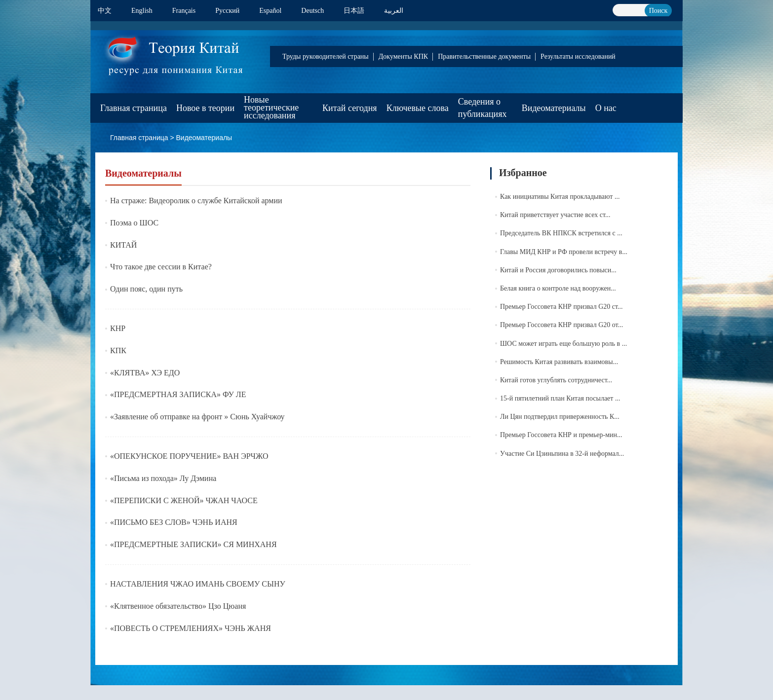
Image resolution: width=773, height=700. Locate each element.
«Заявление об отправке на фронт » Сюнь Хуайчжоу (197, 417)
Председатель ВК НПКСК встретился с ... (561, 233)
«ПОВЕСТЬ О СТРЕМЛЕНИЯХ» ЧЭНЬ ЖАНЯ (191, 628)
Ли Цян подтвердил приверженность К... (560, 417)
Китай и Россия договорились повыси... (558, 270)
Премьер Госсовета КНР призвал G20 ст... (561, 307)
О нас (606, 108)
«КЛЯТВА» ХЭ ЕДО (145, 373)
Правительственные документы (484, 56)
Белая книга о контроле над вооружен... (558, 288)
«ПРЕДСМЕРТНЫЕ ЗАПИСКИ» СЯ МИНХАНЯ (193, 544)
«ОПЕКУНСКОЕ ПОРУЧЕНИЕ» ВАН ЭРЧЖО (189, 456)
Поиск (658, 11)
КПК (118, 350)
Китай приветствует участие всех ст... (555, 215)
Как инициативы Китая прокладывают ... (560, 197)
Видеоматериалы (554, 108)
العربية (394, 11)
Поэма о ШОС (134, 223)
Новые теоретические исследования (271, 108)
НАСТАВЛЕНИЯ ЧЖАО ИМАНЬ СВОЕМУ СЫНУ (198, 584)
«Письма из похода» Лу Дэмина (163, 478)
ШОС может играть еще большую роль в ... (563, 344)
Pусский (227, 11)
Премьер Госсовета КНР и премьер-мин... (561, 435)
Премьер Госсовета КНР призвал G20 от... (561, 325)
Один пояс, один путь (146, 289)
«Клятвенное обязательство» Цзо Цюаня (178, 606)
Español (270, 11)
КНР (118, 328)
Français (184, 11)
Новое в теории (205, 108)
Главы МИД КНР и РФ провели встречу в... (564, 252)
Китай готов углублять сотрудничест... (556, 380)
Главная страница (134, 108)
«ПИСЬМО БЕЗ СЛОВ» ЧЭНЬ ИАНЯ (174, 522)
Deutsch (312, 11)
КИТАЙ (123, 245)
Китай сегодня (350, 108)
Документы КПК (403, 56)
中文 (105, 11)
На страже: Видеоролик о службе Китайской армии (196, 201)
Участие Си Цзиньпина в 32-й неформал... (562, 454)
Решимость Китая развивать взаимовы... (559, 362)
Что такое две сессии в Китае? (161, 267)
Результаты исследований (578, 56)
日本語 (354, 11)
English (142, 11)
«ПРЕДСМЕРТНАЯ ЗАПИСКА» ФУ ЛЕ (178, 394)
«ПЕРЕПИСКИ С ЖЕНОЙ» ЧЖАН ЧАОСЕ (184, 500)
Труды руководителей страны (326, 56)
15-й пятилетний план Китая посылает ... (560, 398)
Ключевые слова (418, 108)
